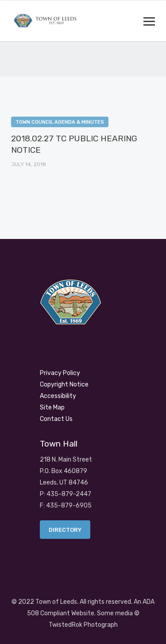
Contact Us (56, 419)
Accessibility (58, 396)
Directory (65, 530)
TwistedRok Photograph (83, 625)
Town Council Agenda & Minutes (60, 122)
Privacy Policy (60, 373)
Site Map (52, 407)
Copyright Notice (64, 385)
